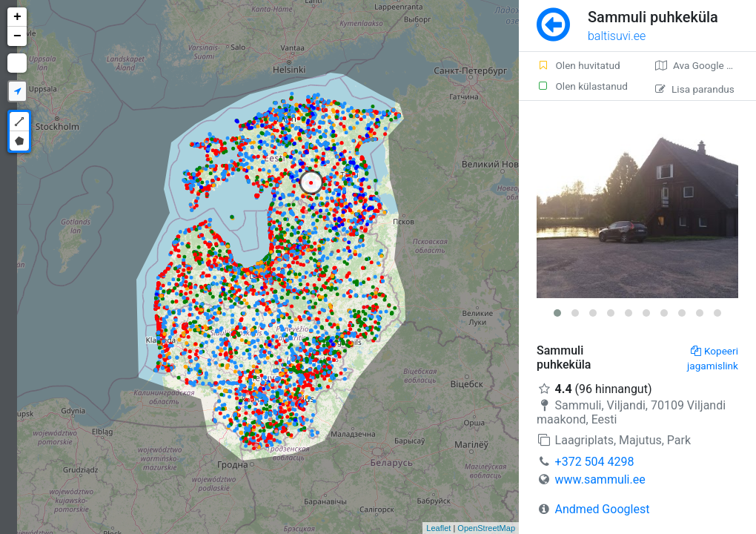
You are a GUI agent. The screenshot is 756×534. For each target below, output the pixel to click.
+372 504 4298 (595, 462)
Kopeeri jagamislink (713, 358)
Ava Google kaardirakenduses (706, 65)
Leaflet (438, 528)
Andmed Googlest (603, 509)
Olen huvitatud (578, 65)
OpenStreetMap (486, 528)
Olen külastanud (582, 86)
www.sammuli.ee (600, 479)
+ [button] (17, 17)
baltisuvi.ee (617, 36)
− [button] (17, 36)
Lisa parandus (695, 89)
